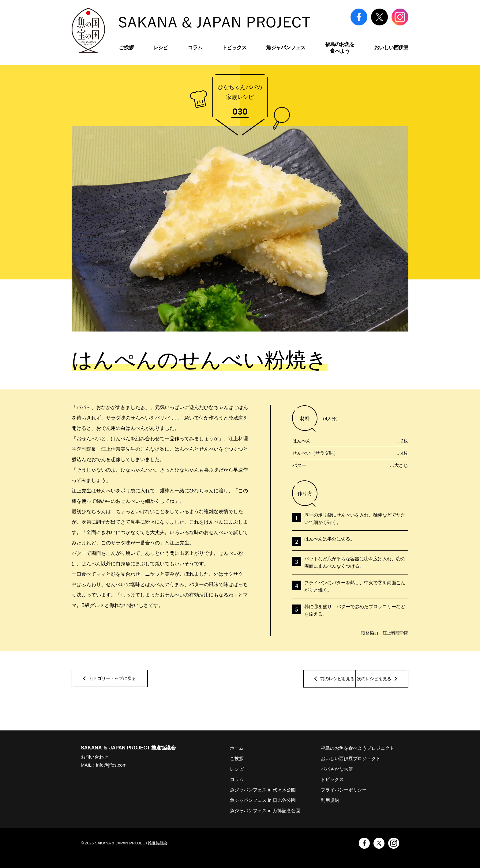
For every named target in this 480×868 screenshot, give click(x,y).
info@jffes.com (111, 765)
